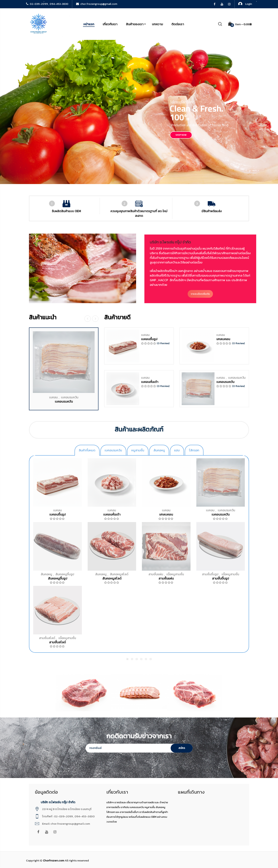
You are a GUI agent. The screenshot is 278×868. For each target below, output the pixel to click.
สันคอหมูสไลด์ (119, 574)
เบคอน (58, 510)
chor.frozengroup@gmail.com (97, 4)
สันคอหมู (46, 574)
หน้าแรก (89, 24)
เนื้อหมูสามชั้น (175, 574)
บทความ (157, 24)
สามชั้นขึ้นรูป (210, 574)
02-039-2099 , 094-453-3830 (47, 4)
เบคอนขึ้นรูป (58, 514)
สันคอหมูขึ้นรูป (65, 574)
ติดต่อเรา (178, 24)
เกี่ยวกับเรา (110, 24)
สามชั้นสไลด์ (47, 638)
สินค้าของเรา (135, 24)
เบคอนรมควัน (226, 510)
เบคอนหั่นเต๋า (112, 514)
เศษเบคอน (166, 514)
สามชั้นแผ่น (156, 574)
